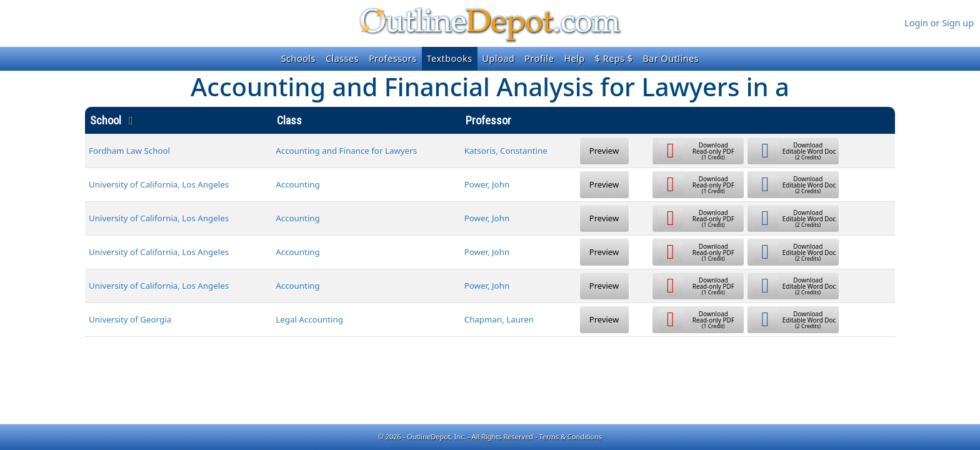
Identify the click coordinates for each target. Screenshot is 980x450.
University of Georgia (130, 319)
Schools (298, 58)
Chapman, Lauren (499, 319)
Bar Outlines (671, 58)
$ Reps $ (614, 58)
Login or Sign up (939, 23)
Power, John (487, 184)
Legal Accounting (309, 319)
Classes (342, 58)
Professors (392, 58)
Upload (499, 58)
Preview (604, 151)
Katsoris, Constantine (506, 151)
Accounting (298, 184)
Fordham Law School (129, 151)
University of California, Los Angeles (159, 184)
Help (574, 58)
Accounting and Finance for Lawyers (346, 151)
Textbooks (450, 58)
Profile (539, 58)
